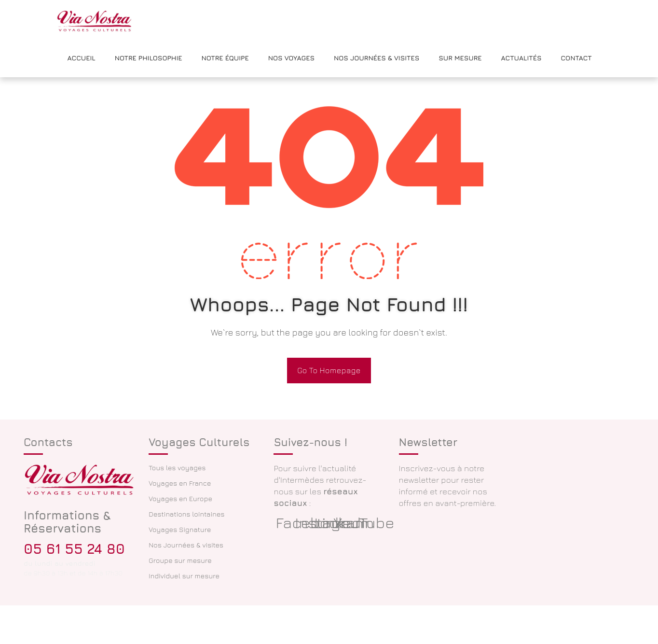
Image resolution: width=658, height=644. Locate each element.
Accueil (82, 58)
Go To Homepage (329, 370)
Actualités (521, 58)
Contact (576, 58)
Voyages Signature (180, 529)
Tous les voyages (177, 468)
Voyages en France (180, 483)
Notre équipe (225, 58)
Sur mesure (460, 58)
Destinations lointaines (186, 514)
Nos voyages (291, 58)
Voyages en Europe (180, 498)
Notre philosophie (149, 58)
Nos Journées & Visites (377, 58)
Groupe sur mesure (180, 560)
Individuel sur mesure (184, 576)
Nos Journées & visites (186, 545)
